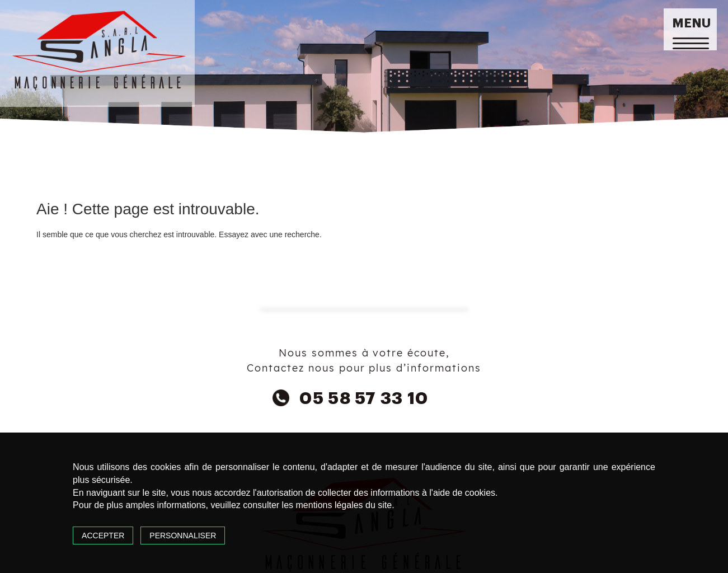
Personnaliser (183, 536)
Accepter (103, 536)
